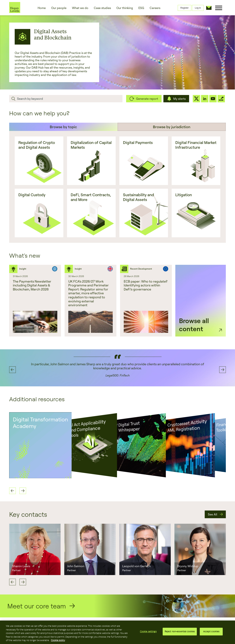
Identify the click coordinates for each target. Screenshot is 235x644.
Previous (12, 582)
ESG (141, 8)
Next (23, 582)
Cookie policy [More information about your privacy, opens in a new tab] (58, 640)
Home (42, 8)
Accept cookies (211, 632)
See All (213, 514)
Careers (155, 8)
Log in (198, 8)
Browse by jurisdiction (172, 127)
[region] (117, 632)
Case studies (102, 8)
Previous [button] (12, 370)
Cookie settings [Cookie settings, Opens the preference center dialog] (148, 632)
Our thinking (125, 8)
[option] (35, 301)
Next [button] (223, 370)
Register (185, 8)
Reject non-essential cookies (180, 632)
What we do (80, 8)
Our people (59, 8)
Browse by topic (63, 127)
